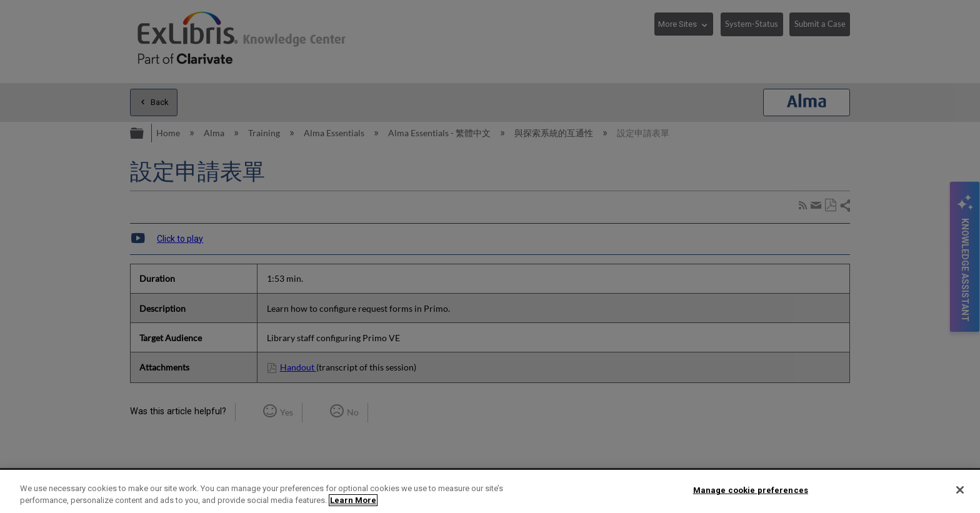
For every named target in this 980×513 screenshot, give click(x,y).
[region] (490, 491)
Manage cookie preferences (751, 490)
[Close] (960, 490)
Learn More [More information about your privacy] (353, 500)
